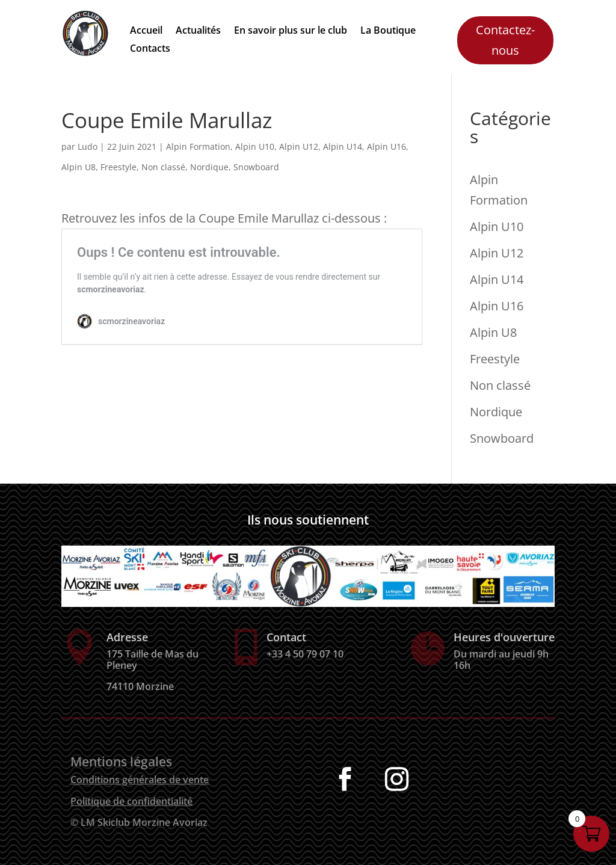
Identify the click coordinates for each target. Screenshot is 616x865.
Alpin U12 (299, 146)
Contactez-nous (505, 40)
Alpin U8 (79, 167)
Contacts (150, 49)
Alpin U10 (255, 146)
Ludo (88, 146)
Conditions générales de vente (140, 780)
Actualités (198, 31)
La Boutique (388, 31)
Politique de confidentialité (131, 801)
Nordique (209, 167)
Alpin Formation (198, 146)
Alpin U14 (343, 146)
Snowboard (256, 167)
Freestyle (119, 167)
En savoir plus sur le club (291, 31)
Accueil (146, 31)
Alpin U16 (387, 146)
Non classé (163, 167)
